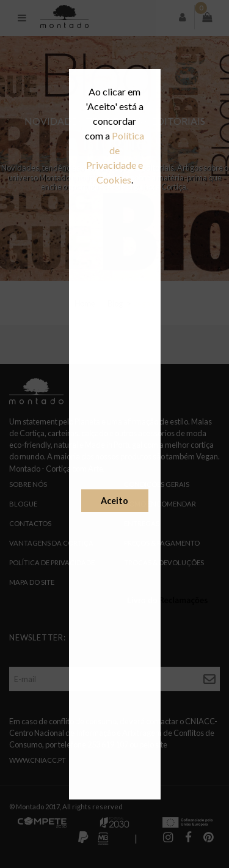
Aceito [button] (114, 501)
